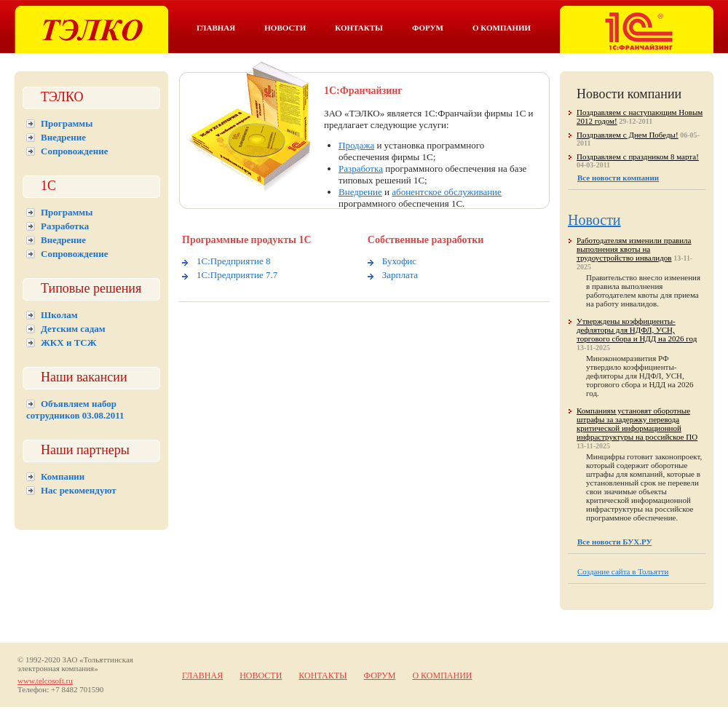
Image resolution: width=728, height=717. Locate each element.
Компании (63, 476)
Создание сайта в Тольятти (623, 571)
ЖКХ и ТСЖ (69, 342)
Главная (216, 28)
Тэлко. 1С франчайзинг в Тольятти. (637, 29)
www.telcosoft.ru (45, 681)
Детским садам (73, 329)
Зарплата (400, 275)
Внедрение (63, 137)
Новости (285, 28)
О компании (502, 28)
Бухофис (399, 261)
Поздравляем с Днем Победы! (628, 135)
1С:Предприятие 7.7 (237, 275)
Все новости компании (618, 178)
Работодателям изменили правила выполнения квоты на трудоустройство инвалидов (634, 249)
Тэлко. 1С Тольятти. (91, 29)
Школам (59, 315)
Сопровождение (74, 151)
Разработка (65, 226)
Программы (67, 123)
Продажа (356, 145)
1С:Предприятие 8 (233, 261)
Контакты (359, 28)
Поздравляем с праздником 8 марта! (638, 157)
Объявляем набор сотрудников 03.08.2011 (75, 409)
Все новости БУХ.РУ (614, 542)
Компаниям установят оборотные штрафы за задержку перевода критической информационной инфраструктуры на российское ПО (637, 424)
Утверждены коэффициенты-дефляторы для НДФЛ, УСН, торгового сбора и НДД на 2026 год (637, 330)
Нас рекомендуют (79, 490)
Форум (428, 28)
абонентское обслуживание (447, 192)
